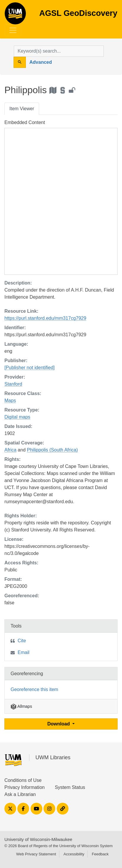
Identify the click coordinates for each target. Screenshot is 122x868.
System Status (70, 787)
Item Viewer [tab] (22, 109)
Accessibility (74, 854)
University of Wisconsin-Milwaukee (38, 839)
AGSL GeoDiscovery (15, 15)
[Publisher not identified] (30, 368)
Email (24, 652)
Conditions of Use (23, 780)
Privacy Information (25, 787)
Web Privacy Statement (36, 854)
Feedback (100, 854)
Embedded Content (25, 122)
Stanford (13, 384)
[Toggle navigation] (13, 30)
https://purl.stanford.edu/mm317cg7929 (45, 318)
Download (59, 724)
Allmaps (21, 706)
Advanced (41, 62)
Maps (10, 400)
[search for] (59, 51)
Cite (22, 641)
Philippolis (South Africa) (52, 450)
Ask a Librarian (20, 794)
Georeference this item (34, 689)
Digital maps (17, 417)
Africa (10, 450)
